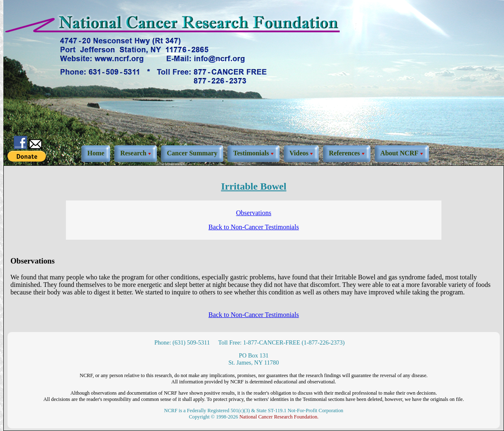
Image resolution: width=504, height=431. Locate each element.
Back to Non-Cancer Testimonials (254, 227)
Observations (254, 213)
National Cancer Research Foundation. (279, 417)
